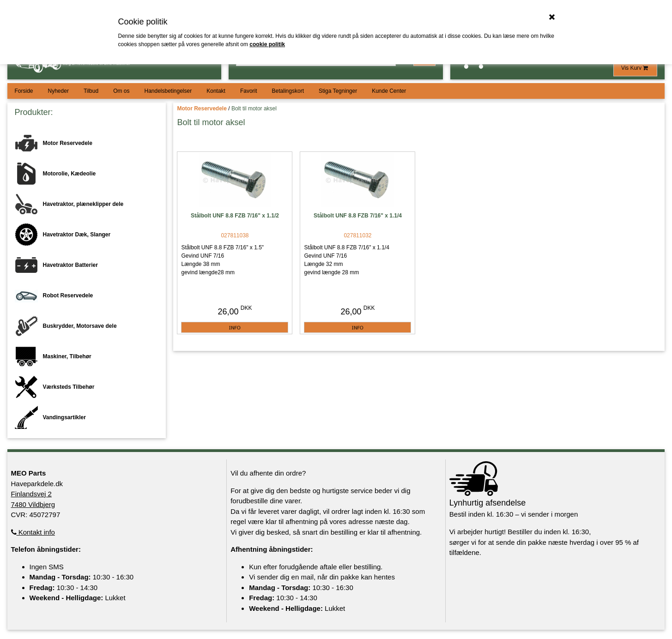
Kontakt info (33, 532)
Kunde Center (389, 91)
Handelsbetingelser (168, 91)
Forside (24, 91)
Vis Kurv (636, 68)
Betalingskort (288, 91)
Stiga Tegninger (338, 91)
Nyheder (58, 91)
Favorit (249, 91)
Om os (121, 91)
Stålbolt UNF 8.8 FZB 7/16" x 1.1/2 (235, 216)
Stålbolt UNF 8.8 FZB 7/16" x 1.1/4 (358, 216)
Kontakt (216, 91)
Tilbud (91, 91)
